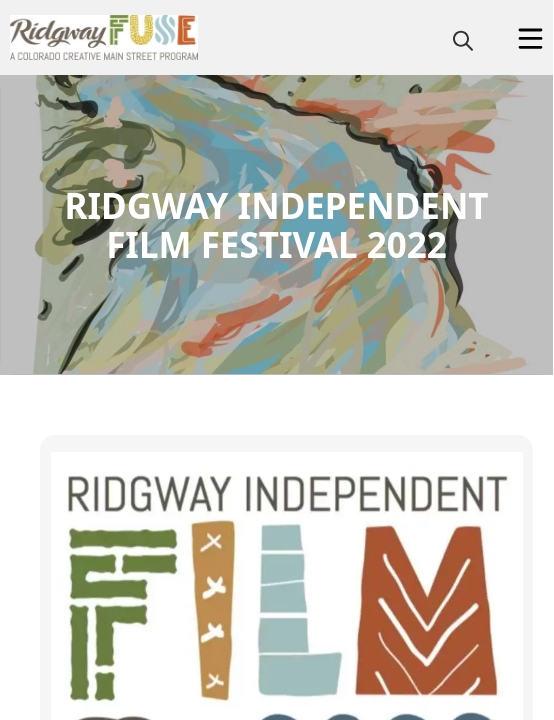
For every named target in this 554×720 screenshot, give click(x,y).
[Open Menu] (530, 38)
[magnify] (463, 40)
